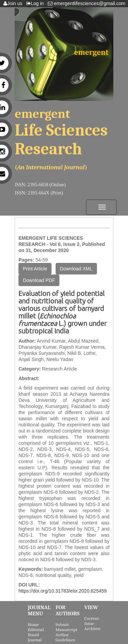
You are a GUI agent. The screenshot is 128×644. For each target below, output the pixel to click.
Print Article (35, 269)
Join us (14, 3)
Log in (36, 3)
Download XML (76, 269)
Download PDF (39, 280)
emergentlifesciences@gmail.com (88, 3)
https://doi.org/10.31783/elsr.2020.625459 (62, 591)
